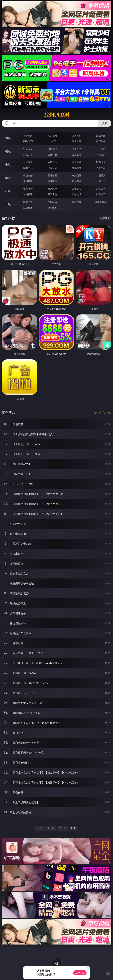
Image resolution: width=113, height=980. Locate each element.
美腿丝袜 (28, 181)
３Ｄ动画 (101, 149)
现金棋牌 (77, 141)
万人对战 (77, 136)
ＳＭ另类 (101, 154)
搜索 (105, 123)
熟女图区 (77, 181)
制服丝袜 (28, 168)
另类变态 (101, 168)
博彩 (8, 138)
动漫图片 (101, 175)
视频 (8, 151)
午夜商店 (52, 202)
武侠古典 (101, 189)
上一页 (51, 828)
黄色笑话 (77, 194)
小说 (8, 191)
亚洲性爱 (28, 162)
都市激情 (28, 189)
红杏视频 (28, 208)
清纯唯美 (52, 181)
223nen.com (56, 115)
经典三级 (52, 168)
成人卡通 (77, 162)
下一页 (62, 828)
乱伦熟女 (77, 168)
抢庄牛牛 (101, 141)
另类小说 (52, 194)
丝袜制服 (52, 154)
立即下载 (80, 973)
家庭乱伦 (52, 189)
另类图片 (101, 181)
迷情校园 (28, 194)
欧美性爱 (101, 162)
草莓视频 (77, 202)
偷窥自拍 (28, 175)
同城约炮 (28, 202)
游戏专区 (101, 136)
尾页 (73, 828)
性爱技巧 (101, 194)
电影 (8, 165)
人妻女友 (77, 189)
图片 (8, 178)
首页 (40, 828)
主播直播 (77, 154)
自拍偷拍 (52, 149)
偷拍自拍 (52, 162)
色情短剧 (52, 208)
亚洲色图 (52, 175)
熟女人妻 (28, 154)
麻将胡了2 (28, 141)
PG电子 (28, 136)
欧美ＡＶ (77, 149)
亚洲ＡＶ (28, 149)
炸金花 (52, 141)
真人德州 (52, 136)
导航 (8, 204)
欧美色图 (77, 175)
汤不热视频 (101, 202)
